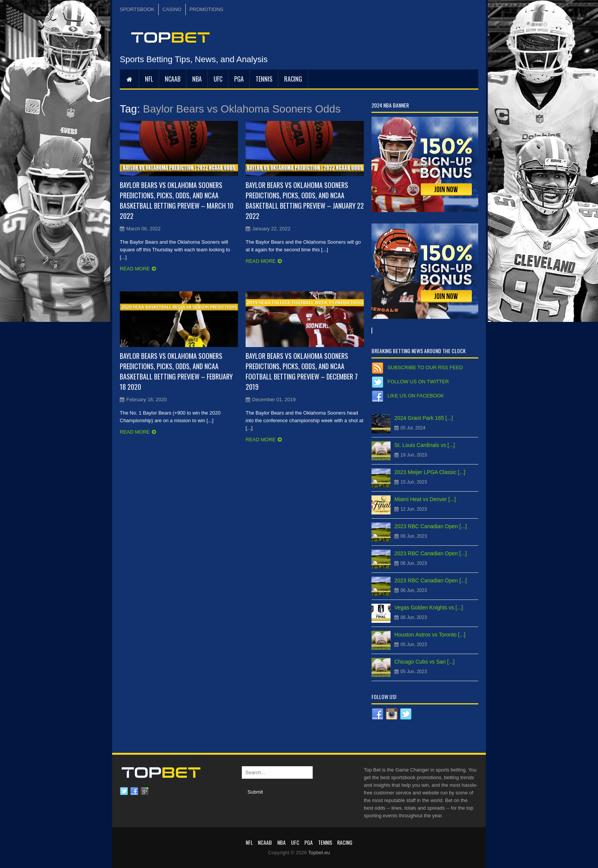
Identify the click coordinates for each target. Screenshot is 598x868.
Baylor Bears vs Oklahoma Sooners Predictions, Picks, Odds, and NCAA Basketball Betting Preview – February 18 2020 (176, 371)
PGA (239, 79)
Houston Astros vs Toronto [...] (430, 635)
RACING (293, 79)
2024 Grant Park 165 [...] (424, 418)
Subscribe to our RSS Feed (425, 367)
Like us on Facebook (416, 396)
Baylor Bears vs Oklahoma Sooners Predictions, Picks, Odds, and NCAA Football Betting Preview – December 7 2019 (302, 371)
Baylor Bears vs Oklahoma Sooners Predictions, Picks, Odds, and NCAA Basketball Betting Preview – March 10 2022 (177, 200)
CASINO (172, 9)
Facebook (134, 791)
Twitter (124, 791)
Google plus (145, 791)
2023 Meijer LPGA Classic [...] (430, 472)
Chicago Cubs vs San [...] (424, 662)
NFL (149, 79)
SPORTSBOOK (137, 9)
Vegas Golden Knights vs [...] (429, 608)
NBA (197, 79)
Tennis (264, 79)
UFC (218, 79)
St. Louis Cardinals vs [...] (425, 445)
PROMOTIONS (207, 9)
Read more (135, 269)
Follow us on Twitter (418, 382)
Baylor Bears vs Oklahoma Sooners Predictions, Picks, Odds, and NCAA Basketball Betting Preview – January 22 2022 (305, 200)
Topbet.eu (319, 853)
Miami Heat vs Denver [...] (425, 499)
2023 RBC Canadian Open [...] (431, 526)
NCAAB (173, 79)
